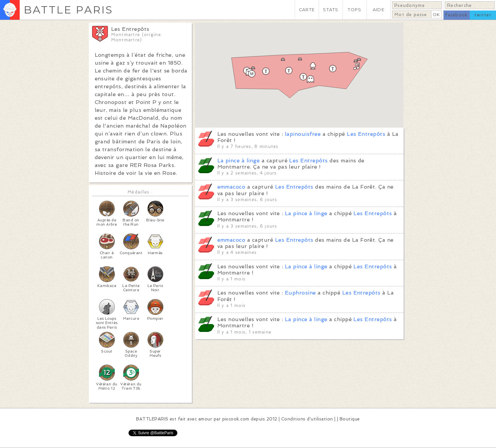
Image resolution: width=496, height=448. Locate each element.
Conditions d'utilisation (307, 419)
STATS (331, 10)
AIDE (379, 10)
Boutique (350, 419)
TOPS (355, 10)
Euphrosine (300, 293)
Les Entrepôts (366, 134)
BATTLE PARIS (68, 10)
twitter (483, 15)
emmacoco (231, 187)
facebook (456, 15)
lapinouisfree (303, 134)
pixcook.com (236, 419)
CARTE (307, 10)
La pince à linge (239, 161)
